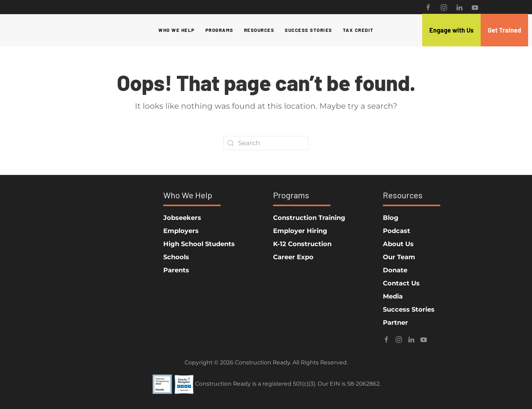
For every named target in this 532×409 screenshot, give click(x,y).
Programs (219, 30)
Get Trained (504, 30)
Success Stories (309, 30)
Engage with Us (451, 30)
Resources (259, 30)
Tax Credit (358, 30)
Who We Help (177, 30)
